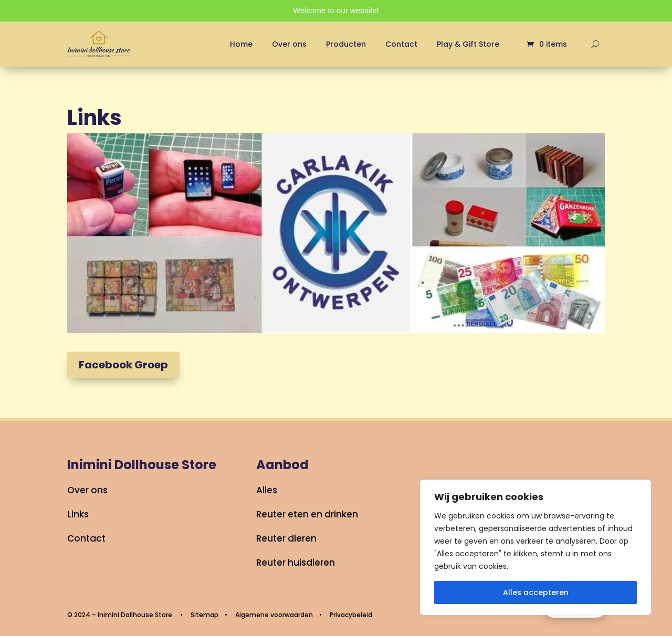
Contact (401, 44)
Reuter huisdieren (296, 563)
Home (241, 44)
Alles (267, 490)
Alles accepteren (536, 592)
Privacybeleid (351, 615)
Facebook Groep (123, 365)
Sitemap (204, 615)
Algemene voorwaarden (274, 615)
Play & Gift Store (468, 44)
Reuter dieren (286, 538)
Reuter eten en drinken (307, 514)
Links (78, 514)
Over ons (289, 44)
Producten (346, 44)
